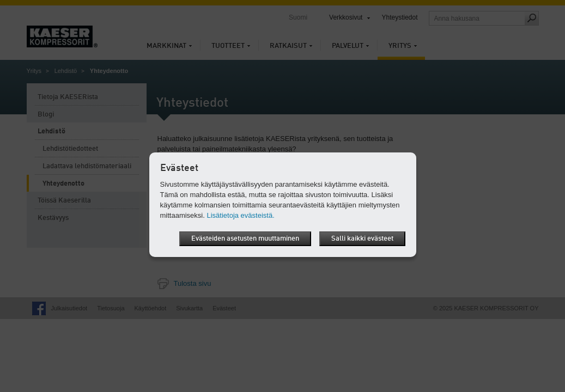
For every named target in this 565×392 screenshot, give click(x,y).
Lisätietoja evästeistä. (240, 215)
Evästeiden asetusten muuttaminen (245, 239)
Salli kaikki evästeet (362, 239)
